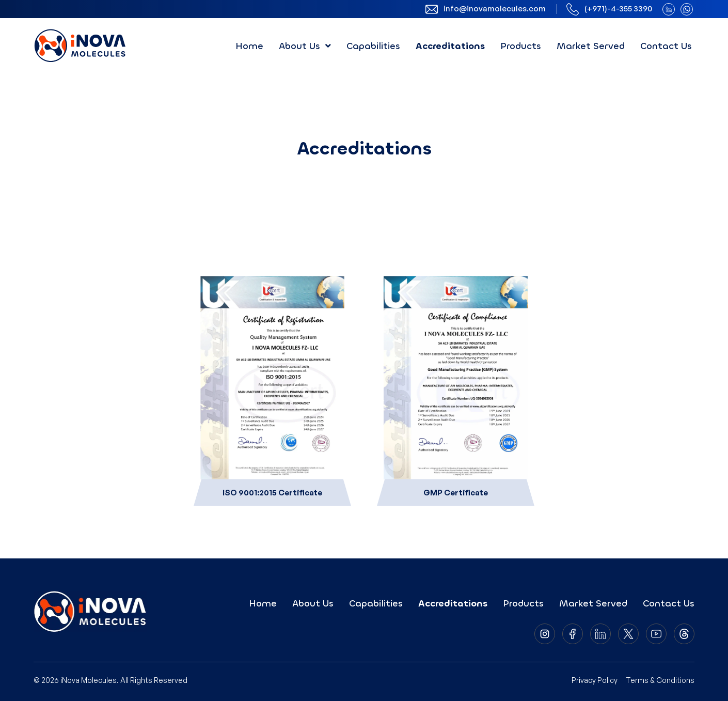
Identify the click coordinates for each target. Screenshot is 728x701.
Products (521, 46)
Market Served (591, 46)
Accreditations (450, 46)
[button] (305, 46)
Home (249, 46)
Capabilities (373, 46)
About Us (305, 46)
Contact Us (666, 46)
